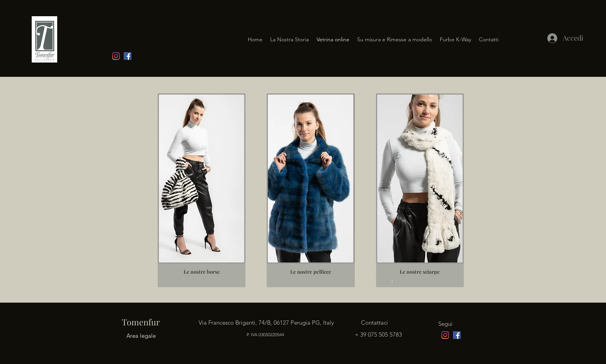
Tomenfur (140, 322)
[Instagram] (116, 56)
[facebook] (128, 56)
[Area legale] (141, 336)
